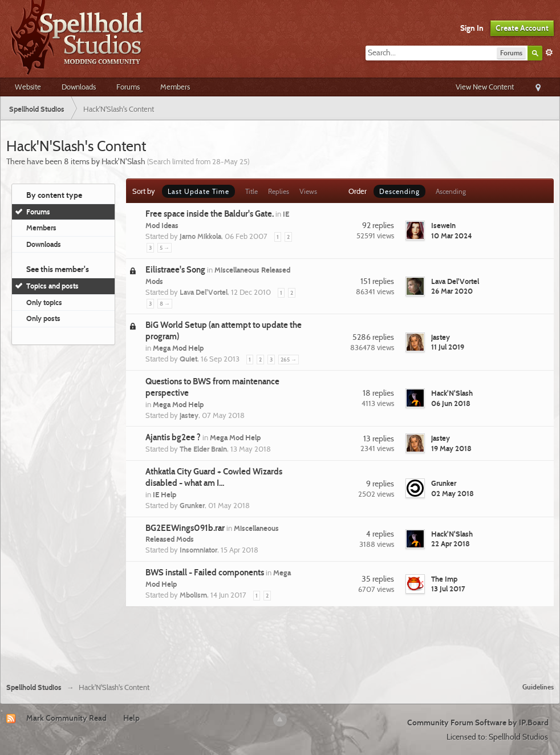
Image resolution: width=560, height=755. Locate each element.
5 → (165, 248)
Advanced (549, 52)
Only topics (44, 302)
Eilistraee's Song (175, 270)
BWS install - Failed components (205, 573)
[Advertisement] (280, 643)
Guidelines (538, 687)
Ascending (451, 191)
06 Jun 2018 (451, 403)
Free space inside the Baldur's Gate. (210, 214)
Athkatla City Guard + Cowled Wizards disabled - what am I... (214, 477)
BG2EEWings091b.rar (185, 528)
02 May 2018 (453, 493)
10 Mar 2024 (452, 236)
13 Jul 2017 (448, 588)
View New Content (485, 87)
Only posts (43, 318)
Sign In (472, 28)
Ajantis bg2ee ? (173, 437)
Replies (279, 191)
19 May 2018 (451, 448)
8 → (165, 304)
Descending (399, 191)
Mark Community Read (66, 718)
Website (28, 87)
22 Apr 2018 (451, 543)
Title (251, 191)
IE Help (165, 494)
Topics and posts (52, 286)
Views (308, 191)
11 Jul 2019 (448, 347)
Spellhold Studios (34, 687)
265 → (289, 360)
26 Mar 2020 (452, 291)
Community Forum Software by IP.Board (478, 722)
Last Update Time (198, 191)
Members (175, 87)
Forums (128, 87)
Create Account (522, 28)
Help (131, 718)
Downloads (79, 87)
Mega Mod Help (178, 348)
